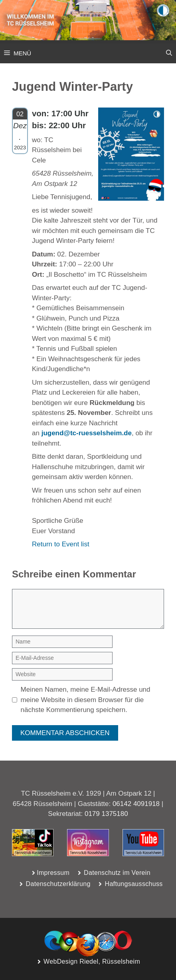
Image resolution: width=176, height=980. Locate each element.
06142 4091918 (136, 804)
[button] (169, 53)
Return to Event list (61, 544)
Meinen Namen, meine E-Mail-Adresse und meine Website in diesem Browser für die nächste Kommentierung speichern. (86, 700)
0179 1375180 (106, 814)
